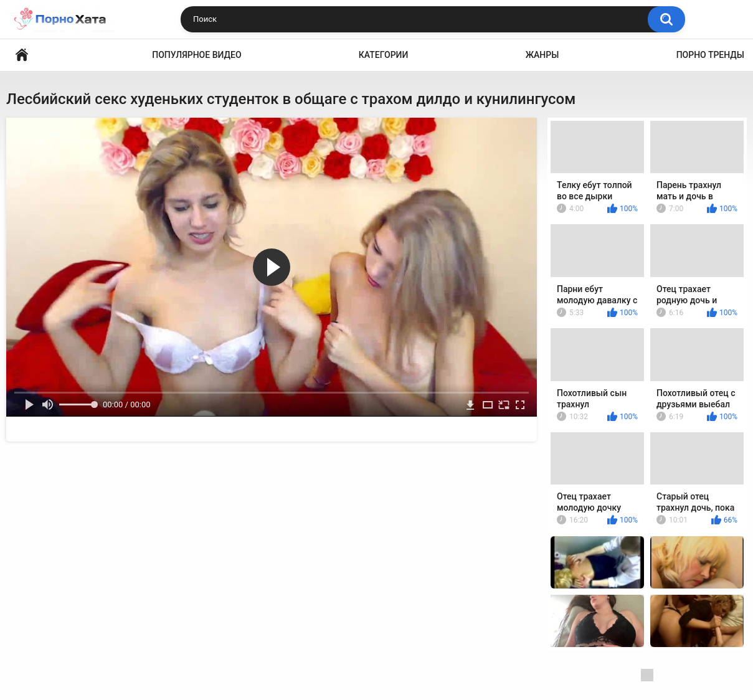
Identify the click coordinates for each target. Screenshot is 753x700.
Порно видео (22, 55)
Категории (384, 55)
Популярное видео (197, 55)
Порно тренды (710, 55)
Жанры (542, 55)
